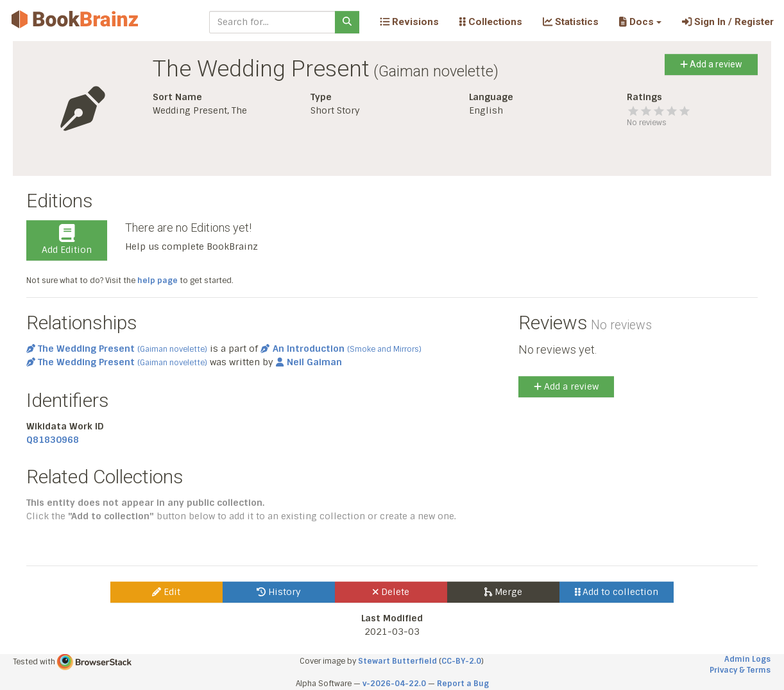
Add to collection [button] (617, 592)
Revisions (409, 22)
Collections (491, 22)
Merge (503, 592)
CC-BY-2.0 (461, 661)
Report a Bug (463, 684)
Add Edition (67, 240)
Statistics (571, 22)
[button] (640, 22)
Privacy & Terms (740, 670)
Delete (391, 592)
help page (158, 280)
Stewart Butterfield (397, 661)
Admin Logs (747, 659)
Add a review (711, 64)
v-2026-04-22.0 (394, 684)
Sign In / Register (728, 22)
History (279, 592)
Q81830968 (53, 440)
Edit (166, 592)
